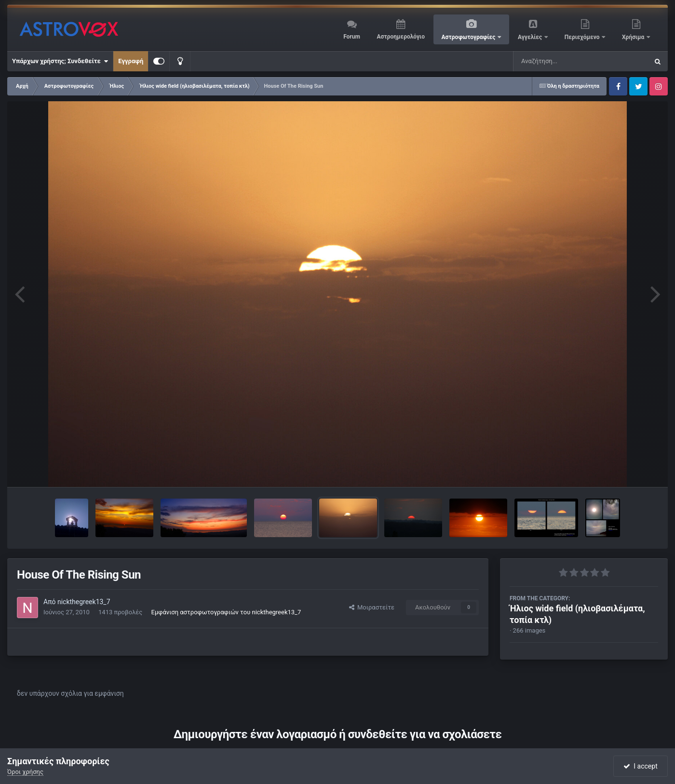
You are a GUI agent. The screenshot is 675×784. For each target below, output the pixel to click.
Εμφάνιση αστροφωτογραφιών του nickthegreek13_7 (226, 612)
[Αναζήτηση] (561, 61)
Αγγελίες (531, 37)
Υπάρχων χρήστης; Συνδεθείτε (60, 61)
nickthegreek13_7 (84, 602)
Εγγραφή (131, 61)
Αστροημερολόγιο (400, 37)
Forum (352, 37)
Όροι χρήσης (25, 772)
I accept (640, 766)
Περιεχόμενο (583, 37)
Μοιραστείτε (372, 607)
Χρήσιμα (634, 37)
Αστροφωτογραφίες (469, 37)
